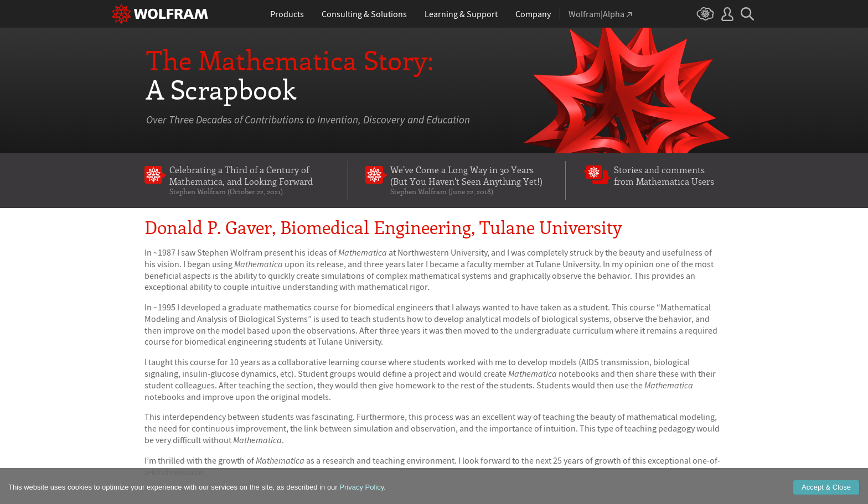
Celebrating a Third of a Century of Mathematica (250, 180)
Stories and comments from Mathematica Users (664, 175)
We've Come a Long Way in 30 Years (469, 180)
